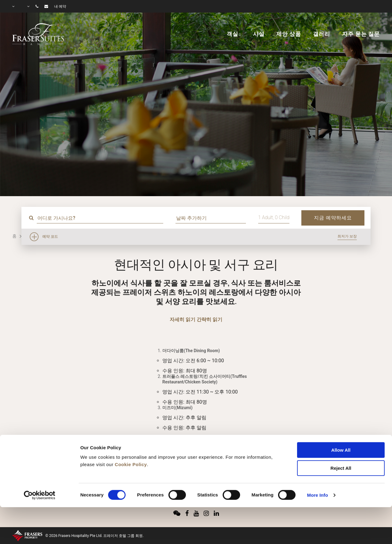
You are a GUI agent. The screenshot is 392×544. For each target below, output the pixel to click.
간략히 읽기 (209, 320)
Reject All (341, 433)
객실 (232, 34)
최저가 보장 (347, 236)
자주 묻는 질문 (361, 34)
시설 (259, 34)
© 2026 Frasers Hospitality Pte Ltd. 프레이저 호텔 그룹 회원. (94, 536)
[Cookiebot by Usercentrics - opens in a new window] (40, 460)
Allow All (341, 415)
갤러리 (322, 34)
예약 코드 (50, 237)
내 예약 (60, 6)
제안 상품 (288, 34)
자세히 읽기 (183, 320)
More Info (318, 460)
